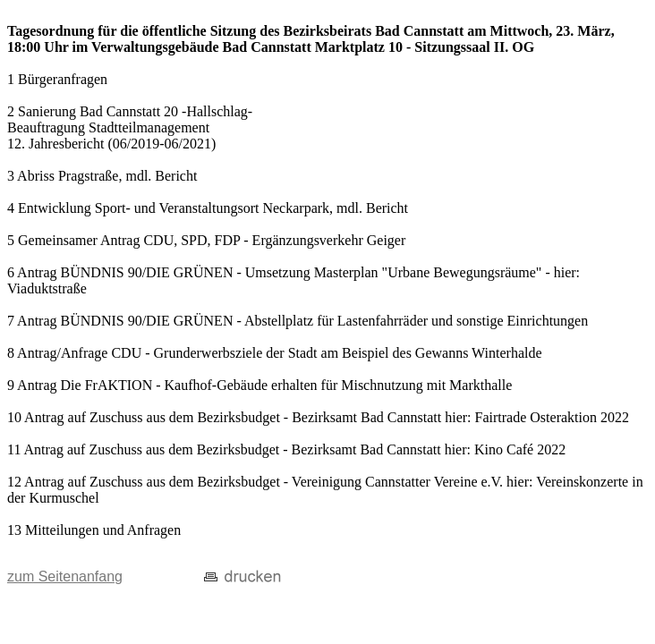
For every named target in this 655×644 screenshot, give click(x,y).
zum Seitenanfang (65, 576)
